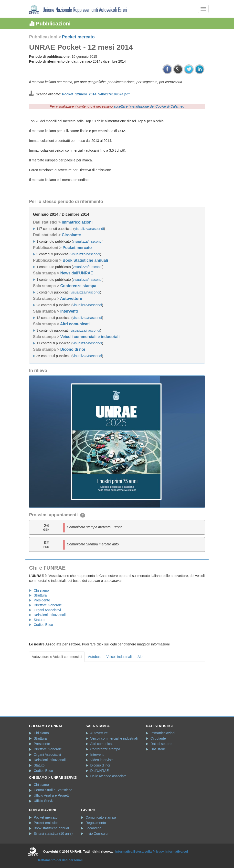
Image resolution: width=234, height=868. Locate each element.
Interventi (69, 311)
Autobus (94, 657)
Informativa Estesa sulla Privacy (139, 851)
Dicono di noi (73, 349)
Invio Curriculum (98, 834)
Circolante (71, 235)
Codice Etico (43, 625)
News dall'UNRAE (77, 273)
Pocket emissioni (47, 823)
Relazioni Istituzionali (50, 615)
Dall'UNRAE (100, 771)
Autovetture (71, 299)
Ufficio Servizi (44, 801)
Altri (140, 657)
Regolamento (96, 823)
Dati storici (158, 749)
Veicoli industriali (119, 657)
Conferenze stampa (78, 286)
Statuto (39, 620)
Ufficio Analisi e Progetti (52, 795)
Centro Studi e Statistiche (53, 790)
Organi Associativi (47, 610)
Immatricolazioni (77, 222)
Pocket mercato (78, 37)
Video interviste (102, 760)
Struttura (40, 595)
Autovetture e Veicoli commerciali (57, 657)
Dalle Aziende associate (109, 776)
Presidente (42, 600)
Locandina (93, 828)
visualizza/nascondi (89, 229)
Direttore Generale (48, 605)
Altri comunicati (75, 324)
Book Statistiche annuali (85, 260)
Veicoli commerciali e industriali (90, 337)
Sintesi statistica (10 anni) (53, 834)
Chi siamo (41, 590)
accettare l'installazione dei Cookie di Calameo (149, 106)
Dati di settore (161, 744)
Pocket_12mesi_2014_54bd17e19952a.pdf (96, 94)
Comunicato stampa (101, 817)
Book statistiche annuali (52, 828)
